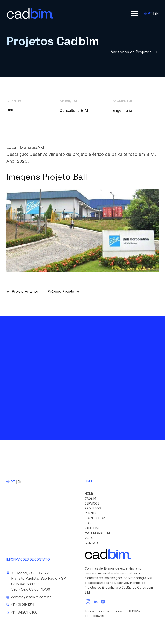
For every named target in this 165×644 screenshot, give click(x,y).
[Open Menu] (135, 14)
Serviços (92, 503)
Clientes (92, 513)
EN (157, 13)
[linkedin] (96, 602)
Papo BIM (92, 528)
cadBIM (90, 499)
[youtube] (103, 602)
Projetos (93, 508)
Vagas (90, 538)
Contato (92, 543)
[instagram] (88, 602)
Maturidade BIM (97, 533)
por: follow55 (94, 616)
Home (89, 494)
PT (150, 13)
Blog (89, 523)
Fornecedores (97, 518)
